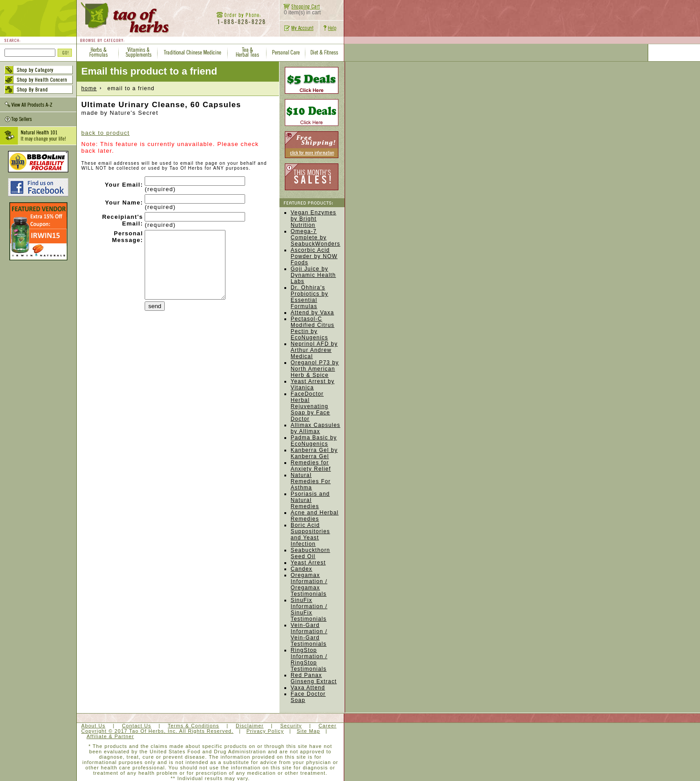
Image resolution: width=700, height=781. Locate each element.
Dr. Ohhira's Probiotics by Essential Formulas (309, 297)
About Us (93, 726)
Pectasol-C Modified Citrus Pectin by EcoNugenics (312, 328)
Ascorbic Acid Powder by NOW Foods (314, 256)
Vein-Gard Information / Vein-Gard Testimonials (309, 635)
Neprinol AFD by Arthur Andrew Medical (314, 350)
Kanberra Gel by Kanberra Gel (314, 453)
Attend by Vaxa (312, 313)
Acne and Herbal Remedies (315, 516)
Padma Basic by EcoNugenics (314, 441)
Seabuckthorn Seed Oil (310, 553)
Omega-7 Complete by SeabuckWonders (315, 238)
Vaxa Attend (308, 688)
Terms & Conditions (194, 726)
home (89, 88)
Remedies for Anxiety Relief (311, 466)
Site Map (308, 731)
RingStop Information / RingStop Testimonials (309, 660)
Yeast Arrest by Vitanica (312, 384)
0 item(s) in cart (300, 10)
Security (291, 726)
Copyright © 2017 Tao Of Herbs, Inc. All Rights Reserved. (157, 731)
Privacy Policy (265, 731)
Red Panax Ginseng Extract (314, 678)
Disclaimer (250, 726)
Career (327, 726)
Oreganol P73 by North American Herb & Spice (315, 369)
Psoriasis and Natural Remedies (310, 500)
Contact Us (136, 726)
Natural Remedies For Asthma (311, 481)
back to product (105, 133)
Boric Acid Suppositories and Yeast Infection (310, 535)
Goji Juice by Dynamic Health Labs (313, 275)
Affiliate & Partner (110, 736)
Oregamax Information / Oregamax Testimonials (309, 585)
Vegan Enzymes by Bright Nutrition (313, 219)
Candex (302, 569)
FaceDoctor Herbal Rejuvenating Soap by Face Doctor (310, 406)
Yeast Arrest (308, 563)
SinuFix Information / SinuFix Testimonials (309, 610)
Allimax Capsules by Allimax (315, 428)
